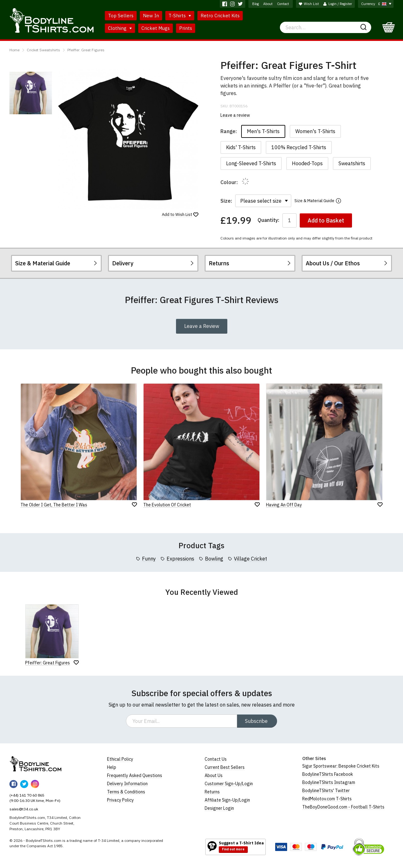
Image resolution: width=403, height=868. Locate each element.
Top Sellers (121, 16)
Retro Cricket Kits (220, 16)
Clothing (120, 28)
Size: (226, 201)
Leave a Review (202, 326)
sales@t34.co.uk (24, 809)
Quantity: (268, 220)
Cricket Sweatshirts (43, 50)
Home (14, 50)
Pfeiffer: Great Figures (86, 50)
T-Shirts (180, 16)
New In (151, 16)
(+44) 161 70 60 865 (27, 795)
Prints (186, 28)
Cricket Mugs (156, 28)
